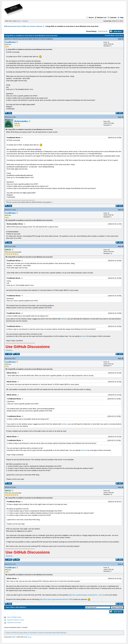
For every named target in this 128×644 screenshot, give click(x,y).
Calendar (112, 17)
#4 (122, 246)
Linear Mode (119, 35)
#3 (122, 210)
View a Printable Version (14, 617)
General (39, 26)
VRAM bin (9, 350)
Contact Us (9, 633)
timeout (84, 336)
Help (120, 17)
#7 (122, 564)
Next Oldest (10, 607)
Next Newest (21, 607)
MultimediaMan (21, 121)
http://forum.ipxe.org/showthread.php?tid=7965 (56, 599)
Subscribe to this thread (14, 623)
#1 (122, 39)
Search (90, 17)
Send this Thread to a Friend (15, 620)
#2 (122, 117)
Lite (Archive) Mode (50, 633)
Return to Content (38, 633)
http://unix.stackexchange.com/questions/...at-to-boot (87, 595)
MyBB (13, 637)
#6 (122, 487)
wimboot (64, 319)
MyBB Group (27, 637)
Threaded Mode (109, 35)
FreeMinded (49, 39)
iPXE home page (18, 633)
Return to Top (28, 633)
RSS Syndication (62, 633)
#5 (122, 359)
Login (19, 21)
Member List (101, 17)
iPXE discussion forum (13, 26)
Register (25, 21)
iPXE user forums (29, 26)
